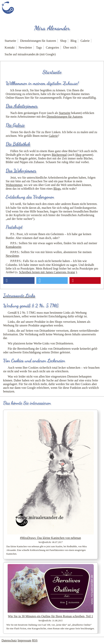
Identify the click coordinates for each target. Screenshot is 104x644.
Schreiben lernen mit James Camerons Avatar (47, 272)
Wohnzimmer (14, 185)
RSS (35, 640)
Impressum (24, 640)
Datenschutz (9, 640)
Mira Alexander (52, 28)
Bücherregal (59, 155)
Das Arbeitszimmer (22, 106)
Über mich (70, 48)
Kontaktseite (14, 247)
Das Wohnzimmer (21, 171)
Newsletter (25, 48)
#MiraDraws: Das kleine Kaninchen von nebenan (51, 538)
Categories (52, 48)
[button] (19, 280)
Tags (39, 48)
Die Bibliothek (18, 144)
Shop (63, 41)
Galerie (85, 41)
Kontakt (10, 48)
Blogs (57, 189)
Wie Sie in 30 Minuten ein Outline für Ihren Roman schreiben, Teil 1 (50, 616)
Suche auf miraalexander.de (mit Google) (30, 54)
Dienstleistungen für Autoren (38, 41)
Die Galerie (15, 125)
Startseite (10, 41)
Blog (73, 41)
